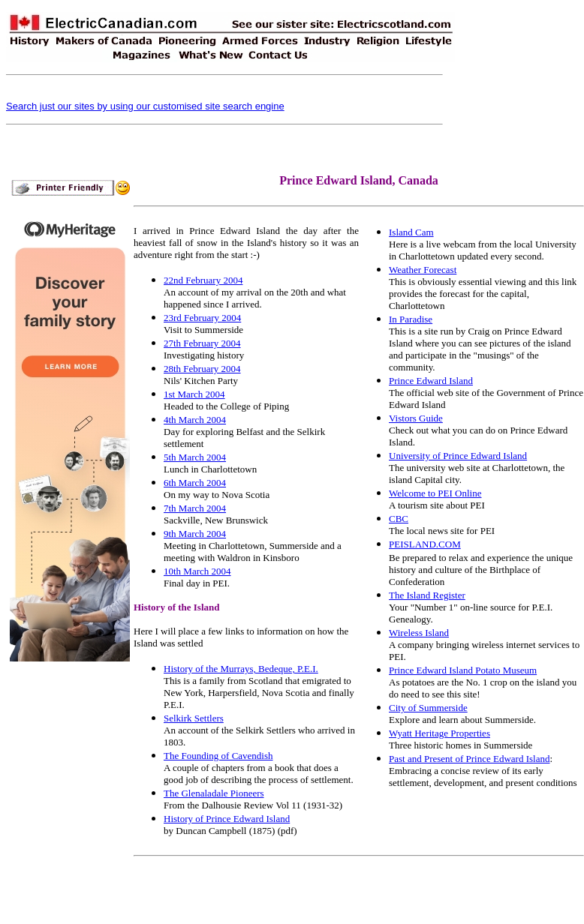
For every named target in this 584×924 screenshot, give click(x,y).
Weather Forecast (423, 270)
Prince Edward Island (431, 381)
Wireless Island (419, 633)
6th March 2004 (195, 483)
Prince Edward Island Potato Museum (463, 670)
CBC (399, 519)
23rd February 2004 (202, 318)
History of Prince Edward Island (227, 819)
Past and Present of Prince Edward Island (469, 759)
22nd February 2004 (203, 280)
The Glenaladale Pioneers (214, 793)
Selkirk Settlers (194, 718)
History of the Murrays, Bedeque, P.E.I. (241, 669)
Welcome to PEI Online (435, 493)
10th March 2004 (197, 571)
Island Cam (411, 232)
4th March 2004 (195, 420)
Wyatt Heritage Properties (440, 733)
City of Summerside (428, 708)
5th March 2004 (195, 457)
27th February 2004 (202, 343)
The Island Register (427, 595)
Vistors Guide (416, 418)
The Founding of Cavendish (218, 756)
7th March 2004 (195, 508)
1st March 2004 (194, 394)
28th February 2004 (202, 369)
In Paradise (411, 319)
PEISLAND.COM (425, 544)
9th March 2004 (195, 534)
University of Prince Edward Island (458, 456)
